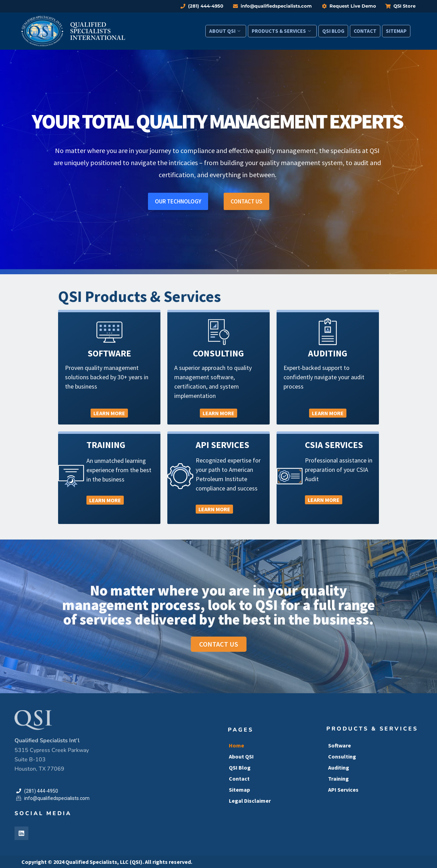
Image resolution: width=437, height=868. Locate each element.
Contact (365, 31)
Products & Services (281, 31)
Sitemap (396, 31)
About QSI (225, 31)
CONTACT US (247, 201)
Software (340, 745)
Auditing (339, 767)
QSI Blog (333, 31)
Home (236, 745)
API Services (343, 790)
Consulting (342, 756)
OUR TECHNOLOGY (178, 201)
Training (338, 779)
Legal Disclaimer (250, 801)
